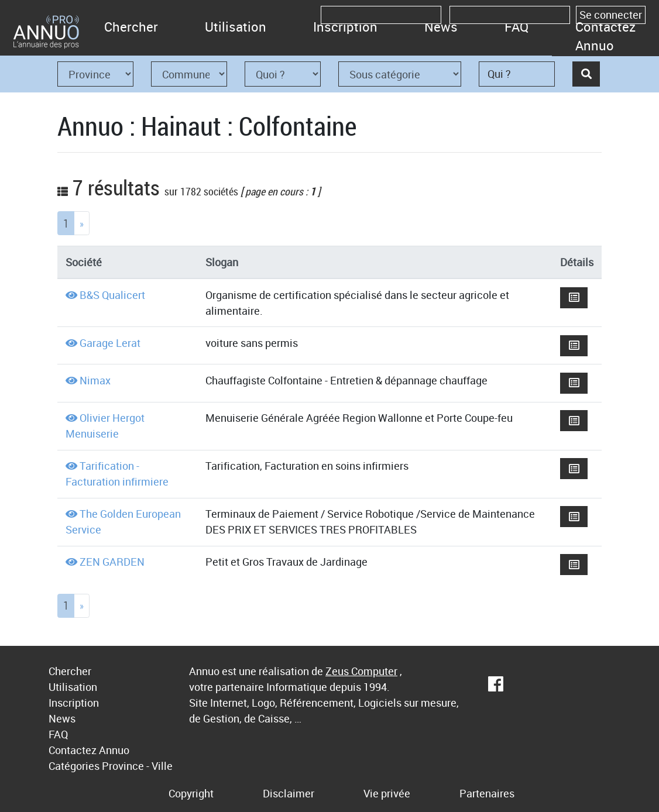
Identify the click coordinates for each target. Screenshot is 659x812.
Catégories (74, 766)
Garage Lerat (110, 343)
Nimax (95, 380)
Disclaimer (289, 793)
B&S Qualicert (112, 295)
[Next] (82, 223)
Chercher (131, 27)
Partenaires (487, 793)
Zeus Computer (361, 671)
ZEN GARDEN (112, 562)
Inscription (345, 27)
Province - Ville (137, 766)
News (441, 27)
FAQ (516, 27)
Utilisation (236, 27)
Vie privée (387, 793)
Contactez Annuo (605, 36)
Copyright (191, 793)
